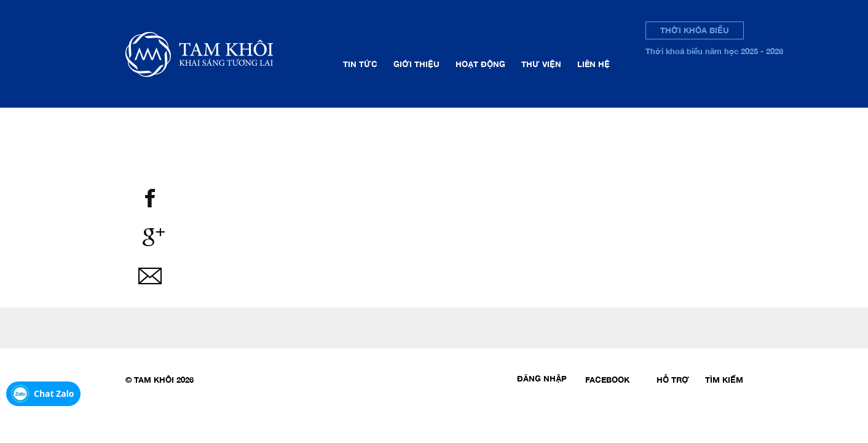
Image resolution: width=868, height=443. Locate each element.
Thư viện (541, 64)
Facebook (607, 380)
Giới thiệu (416, 64)
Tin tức (360, 64)
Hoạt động (480, 64)
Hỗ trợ (673, 380)
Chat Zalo (54, 393)
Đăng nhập (542, 378)
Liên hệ (594, 64)
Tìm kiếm (724, 380)
